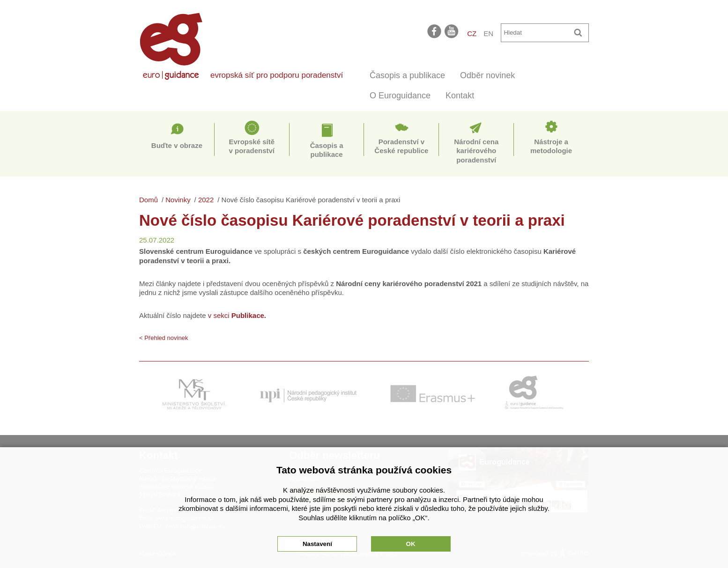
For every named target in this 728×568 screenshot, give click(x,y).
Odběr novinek (487, 75)
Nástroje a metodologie (551, 146)
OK (411, 544)
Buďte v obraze (177, 145)
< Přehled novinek (163, 338)
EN (488, 33)
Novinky (178, 200)
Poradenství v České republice (401, 146)
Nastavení (317, 544)
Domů (149, 200)
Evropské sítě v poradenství (252, 146)
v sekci (237, 315)
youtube (452, 31)
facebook (434, 31)
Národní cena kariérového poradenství (476, 151)
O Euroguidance (400, 96)
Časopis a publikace (407, 75)
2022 (206, 200)
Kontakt (460, 96)
